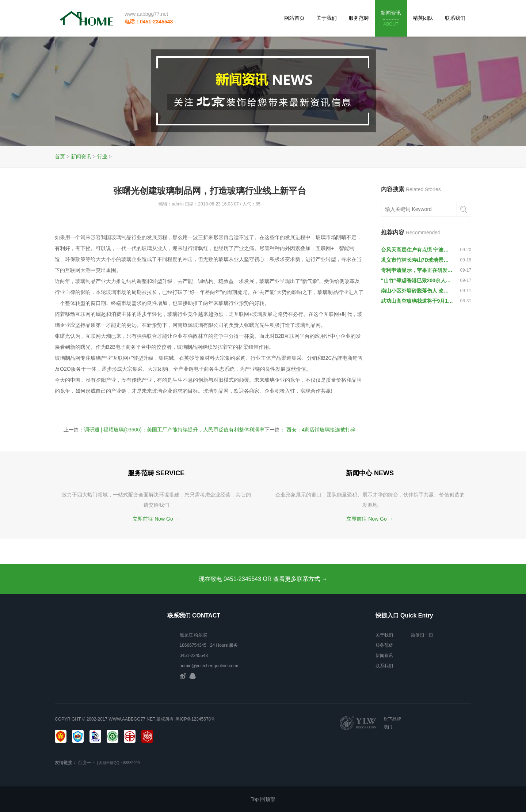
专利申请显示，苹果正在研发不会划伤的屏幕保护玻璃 (417, 270)
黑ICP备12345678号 (195, 719)
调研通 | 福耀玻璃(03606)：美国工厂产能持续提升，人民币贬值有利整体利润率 (174, 430)
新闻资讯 (391, 19)
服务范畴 (359, 18)
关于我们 (327, 18)
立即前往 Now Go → (156, 519)
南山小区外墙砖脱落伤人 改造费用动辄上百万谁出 (417, 291)
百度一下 (87, 763)
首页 (60, 156)
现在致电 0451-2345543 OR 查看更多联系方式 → (263, 579)
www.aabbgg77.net (146, 14)
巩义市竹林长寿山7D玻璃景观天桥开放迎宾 (417, 260)
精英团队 (423, 18)
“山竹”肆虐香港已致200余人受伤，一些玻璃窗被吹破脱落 (417, 280)
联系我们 (455, 18)
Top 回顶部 (263, 799)
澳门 (388, 727)
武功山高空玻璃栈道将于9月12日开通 (417, 301)
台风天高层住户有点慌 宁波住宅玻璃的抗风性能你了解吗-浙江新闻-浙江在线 (417, 250)
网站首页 (294, 18)
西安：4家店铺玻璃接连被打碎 (321, 430)
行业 (102, 156)
